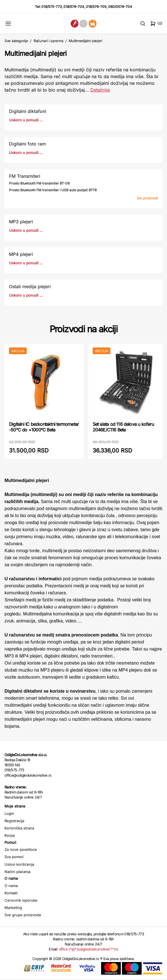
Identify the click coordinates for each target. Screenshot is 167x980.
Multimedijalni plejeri (85, 41)
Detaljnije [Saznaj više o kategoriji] (100, 90)
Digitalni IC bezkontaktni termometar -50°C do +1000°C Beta (44, 427)
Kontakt (11, 893)
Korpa (10, 835)
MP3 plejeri (21, 222)
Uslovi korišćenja (19, 864)
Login (9, 813)
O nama (11, 886)
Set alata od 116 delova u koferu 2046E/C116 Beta (123, 427)
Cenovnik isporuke (21, 900)
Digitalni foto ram (27, 144)
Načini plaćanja (17, 872)
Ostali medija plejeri (30, 287)
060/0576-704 (120, 7)
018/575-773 (52, 7)
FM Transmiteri (25, 176)
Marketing (13, 908)
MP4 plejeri (21, 254)
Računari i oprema (48, 41)
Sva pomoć (14, 857)
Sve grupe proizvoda (23, 915)
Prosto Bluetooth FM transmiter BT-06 (39, 183)
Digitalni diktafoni (28, 111)
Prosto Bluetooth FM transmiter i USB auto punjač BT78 (53, 190)
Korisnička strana (19, 828)
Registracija (14, 821)
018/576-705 (96, 7)
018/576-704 (74, 7)
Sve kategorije (16, 41)
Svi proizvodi (147, 198)
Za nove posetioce (21, 849)
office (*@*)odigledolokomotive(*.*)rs (89, 949)
